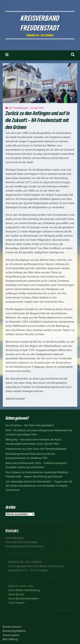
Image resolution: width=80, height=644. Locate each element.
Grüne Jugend (16, 603)
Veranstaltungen (21, 108)
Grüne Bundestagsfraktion (24, 598)
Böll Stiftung (10, 639)
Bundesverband (12, 627)
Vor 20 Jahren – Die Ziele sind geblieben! (30, 425)
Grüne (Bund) (16, 594)
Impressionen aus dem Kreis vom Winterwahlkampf (36, 449)
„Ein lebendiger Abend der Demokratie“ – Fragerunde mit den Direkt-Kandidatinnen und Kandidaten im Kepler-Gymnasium (39, 486)
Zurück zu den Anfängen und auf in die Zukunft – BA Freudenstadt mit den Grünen (38, 120)
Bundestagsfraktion (14, 631)
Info (10, 108)
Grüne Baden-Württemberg (24, 590)
